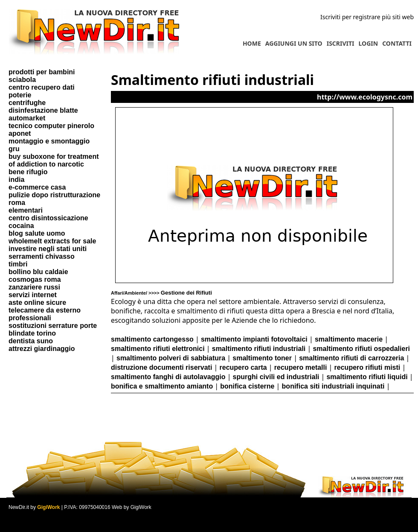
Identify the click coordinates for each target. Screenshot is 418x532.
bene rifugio (28, 172)
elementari (26, 210)
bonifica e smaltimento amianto (162, 386)
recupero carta (243, 367)
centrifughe (27, 103)
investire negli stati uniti (48, 249)
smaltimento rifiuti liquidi (367, 377)
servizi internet (33, 295)
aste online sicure (37, 303)
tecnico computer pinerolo (51, 126)
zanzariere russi (34, 287)
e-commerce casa (37, 187)
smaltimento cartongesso (152, 339)
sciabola (22, 80)
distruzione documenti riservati (161, 367)
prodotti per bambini (42, 72)
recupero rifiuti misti (367, 367)
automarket (27, 118)
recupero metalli (301, 367)
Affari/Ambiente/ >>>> (161, 293)
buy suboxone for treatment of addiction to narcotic (54, 160)
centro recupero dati (42, 87)
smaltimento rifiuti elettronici (158, 349)
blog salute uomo (37, 233)
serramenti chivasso (42, 256)
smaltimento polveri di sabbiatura (171, 358)
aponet (20, 133)
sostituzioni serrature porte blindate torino (53, 329)
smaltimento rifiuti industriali (259, 349)
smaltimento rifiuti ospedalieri (361, 349)
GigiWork (48, 507)
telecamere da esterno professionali (45, 314)
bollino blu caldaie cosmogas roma (38, 276)
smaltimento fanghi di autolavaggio (168, 377)
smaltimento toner (262, 358)
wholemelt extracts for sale (52, 241)
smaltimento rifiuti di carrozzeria (351, 358)
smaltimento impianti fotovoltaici (254, 339)
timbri (18, 264)
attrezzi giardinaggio (42, 349)
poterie (20, 95)
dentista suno (31, 341)
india (16, 180)
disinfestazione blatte (43, 110)
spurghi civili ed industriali (276, 377)
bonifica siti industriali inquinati (333, 386)
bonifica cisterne (247, 386)
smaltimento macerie (349, 339)
